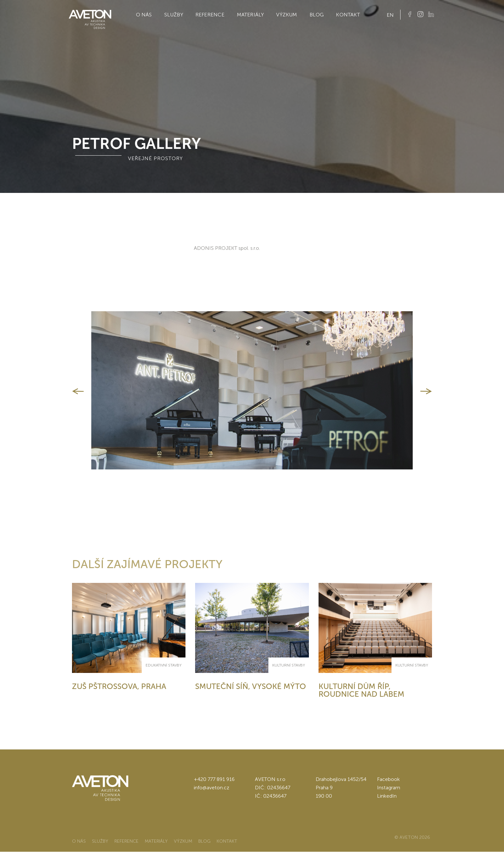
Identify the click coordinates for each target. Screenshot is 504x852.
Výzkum (287, 15)
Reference (210, 15)
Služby (174, 15)
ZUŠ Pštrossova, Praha (119, 686)
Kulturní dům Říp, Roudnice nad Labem (361, 690)
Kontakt (348, 15)
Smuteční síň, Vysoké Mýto (251, 686)
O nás (144, 15)
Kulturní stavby (289, 665)
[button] (78, 391)
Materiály (251, 15)
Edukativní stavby (164, 665)
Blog (317, 15)
